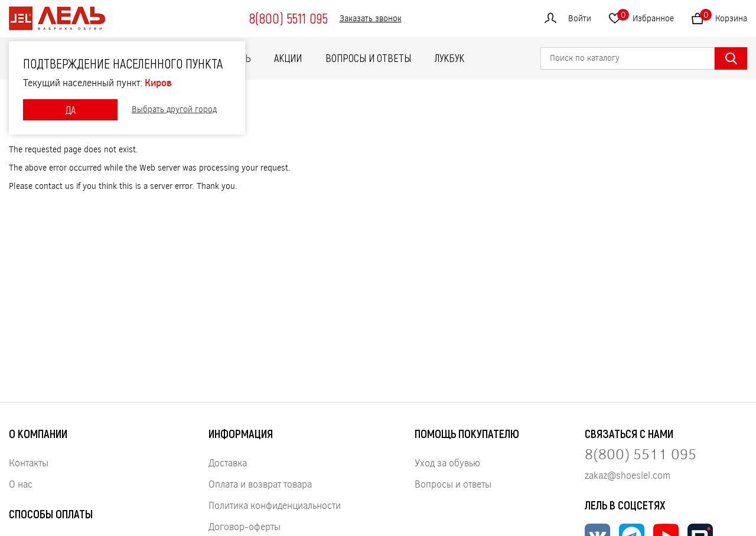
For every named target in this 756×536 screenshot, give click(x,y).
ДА (70, 110)
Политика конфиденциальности (275, 505)
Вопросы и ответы (368, 58)
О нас (21, 484)
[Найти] (731, 58)
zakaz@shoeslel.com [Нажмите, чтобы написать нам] (628, 475)
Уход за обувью (447, 463)
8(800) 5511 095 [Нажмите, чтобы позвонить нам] (641, 454)
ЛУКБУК (449, 58)
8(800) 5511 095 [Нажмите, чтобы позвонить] (288, 18)
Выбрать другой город (174, 110)
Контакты (29, 463)
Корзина (724, 16)
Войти (580, 18)
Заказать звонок (371, 19)
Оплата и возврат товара (260, 484)
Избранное (646, 16)
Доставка (228, 463)
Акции (288, 58)
